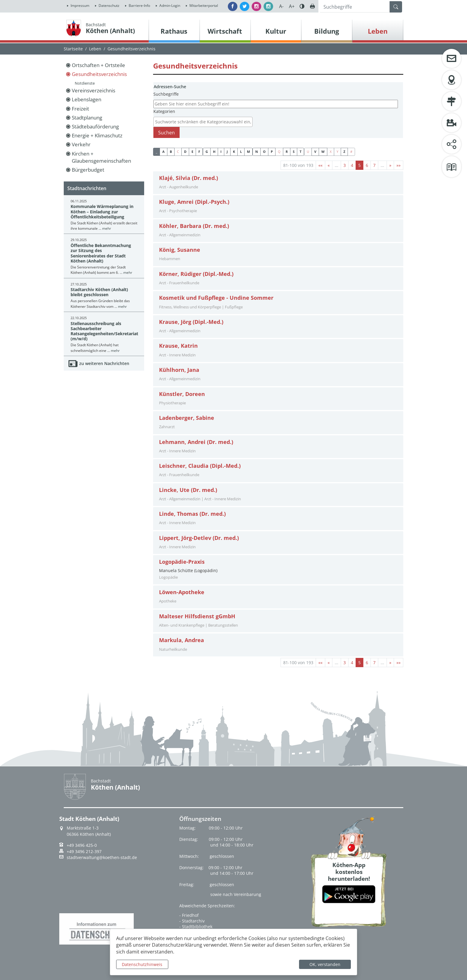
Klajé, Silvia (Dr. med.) (189, 178)
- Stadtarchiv (192, 921)
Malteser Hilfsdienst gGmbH (197, 616)
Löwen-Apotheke (182, 592)
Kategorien (164, 111)
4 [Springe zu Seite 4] (352, 165)
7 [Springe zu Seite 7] (374, 165)
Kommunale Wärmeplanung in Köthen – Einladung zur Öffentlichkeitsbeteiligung (102, 212)
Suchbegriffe (166, 94)
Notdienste (85, 83)
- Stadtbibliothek (196, 927)
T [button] (301, 152)
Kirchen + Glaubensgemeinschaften (101, 157)
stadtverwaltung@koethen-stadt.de (102, 858)
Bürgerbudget (88, 170)
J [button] (227, 152)
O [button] (264, 152)
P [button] (272, 152)
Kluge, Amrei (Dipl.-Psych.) (194, 202)
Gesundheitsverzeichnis (99, 74)
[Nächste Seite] (390, 165)
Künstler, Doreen (182, 394)
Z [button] (344, 152)
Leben (95, 49)
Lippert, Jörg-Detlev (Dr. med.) (199, 538)
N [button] (257, 152)
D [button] (185, 152)
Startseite (73, 49)
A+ (292, 6)
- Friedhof (189, 915)
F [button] (199, 152)
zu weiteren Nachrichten (104, 363)
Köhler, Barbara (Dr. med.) (194, 226)
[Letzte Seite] (398, 165)
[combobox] (203, 122)
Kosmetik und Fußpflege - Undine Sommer (216, 298)
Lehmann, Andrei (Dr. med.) (196, 442)
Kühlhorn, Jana (179, 370)
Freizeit (80, 109)
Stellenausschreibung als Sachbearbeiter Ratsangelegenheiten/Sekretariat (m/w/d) (104, 331)
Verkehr (81, 144)
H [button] (214, 152)
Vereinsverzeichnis (94, 90)
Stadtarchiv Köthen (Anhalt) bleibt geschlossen (99, 292)
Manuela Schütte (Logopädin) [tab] (278, 569)
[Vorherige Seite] (329, 165)
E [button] (192, 152)
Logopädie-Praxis (182, 562)
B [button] (171, 152)
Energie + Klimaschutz (97, 135)
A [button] (164, 152)
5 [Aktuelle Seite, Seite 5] (359, 165)
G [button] (207, 152)
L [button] (241, 152)
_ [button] (157, 152)
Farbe (302, 6)
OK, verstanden (325, 964)
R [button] (287, 152)
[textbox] (204, 122)
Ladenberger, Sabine (187, 418)
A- (281, 6)
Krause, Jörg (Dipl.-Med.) (191, 322)
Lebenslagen (87, 99)
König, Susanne (180, 250)
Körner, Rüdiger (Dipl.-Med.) (196, 274)
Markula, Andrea (182, 640)
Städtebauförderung (95, 126)
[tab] (278, 183)
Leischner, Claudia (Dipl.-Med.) (200, 466)
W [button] (323, 152)
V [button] (315, 152)
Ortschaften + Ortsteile (98, 65)
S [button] (294, 152)
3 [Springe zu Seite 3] (345, 165)
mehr (107, 228)
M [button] (248, 152)
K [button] (234, 152)
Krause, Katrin (178, 346)
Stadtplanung (87, 118)
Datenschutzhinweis (142, 964)
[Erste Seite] (320, 165)
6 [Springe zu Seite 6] (367, 165)
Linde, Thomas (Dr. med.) (192, 514)
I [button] (221, 152)
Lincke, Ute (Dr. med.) (188, 490)
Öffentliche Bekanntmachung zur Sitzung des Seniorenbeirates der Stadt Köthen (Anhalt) (101, 253)
